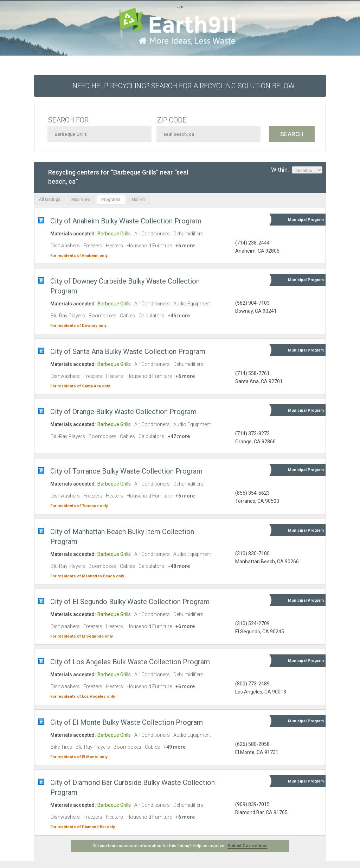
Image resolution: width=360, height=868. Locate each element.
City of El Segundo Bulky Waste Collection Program (130, 602)
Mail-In (138, 199)
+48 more (179, 566)
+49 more (175, 747)
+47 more (179, 436)
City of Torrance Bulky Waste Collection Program (126, 471)
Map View (81, 199)
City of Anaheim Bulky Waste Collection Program (126, 221)
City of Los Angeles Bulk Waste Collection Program (130, 662)
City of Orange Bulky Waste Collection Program (123, 412)
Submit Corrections (247, 846)
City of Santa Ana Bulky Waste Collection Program (128, 351)
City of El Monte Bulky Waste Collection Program (127, 722)
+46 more (179, 316)
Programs (111, 199)
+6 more (185, 246)
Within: (297, 170)
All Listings (50, 199)
